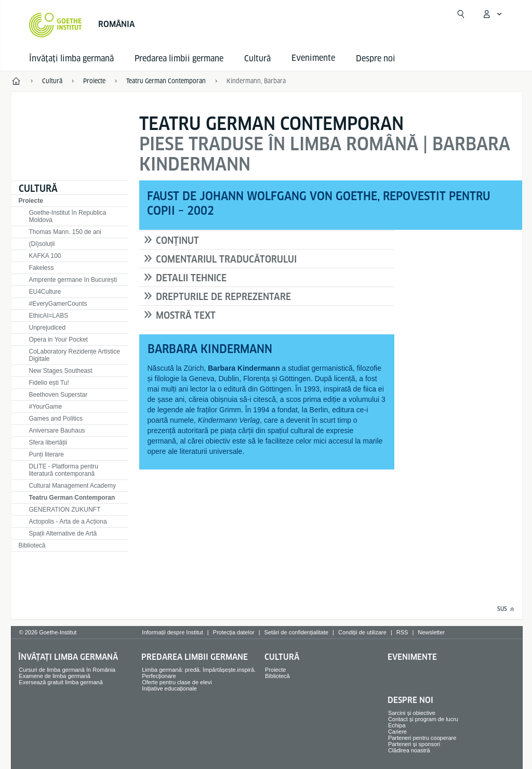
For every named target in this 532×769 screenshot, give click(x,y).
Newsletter (431, 632)
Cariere (397, 732)
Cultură (257, 58)
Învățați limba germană (71, 58)
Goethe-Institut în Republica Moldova (68, 216)
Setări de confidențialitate (297, 632)
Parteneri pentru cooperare (422, 738)
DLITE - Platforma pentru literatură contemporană (64, 470)
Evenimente (412, 657)
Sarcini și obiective (412, 713)
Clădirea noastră (409, 750)
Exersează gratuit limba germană (61, 682)
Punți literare (46, 454)
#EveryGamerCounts (58, 304)
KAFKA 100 (45, 256)
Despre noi (376, 58)
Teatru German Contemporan (72, 498)
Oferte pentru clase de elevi (177, 682)
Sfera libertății (48, 442)
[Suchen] (461, 14)
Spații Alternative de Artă (63, 533)
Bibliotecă (32, 545)
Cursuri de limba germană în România (67, 670)
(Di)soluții (42, 244)
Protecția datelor (234, 632)
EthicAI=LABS (49, 316)
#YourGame (46, 407)
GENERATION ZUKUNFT (65, 510)
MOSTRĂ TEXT (186, 315)
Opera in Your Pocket (58, 340)
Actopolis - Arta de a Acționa (68, 522)
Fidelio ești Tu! (49, 383)
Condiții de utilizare (362, 632)
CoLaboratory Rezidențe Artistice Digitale (75, 355)
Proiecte (31, 201)
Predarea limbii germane (179, 58)
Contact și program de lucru (423, 719)
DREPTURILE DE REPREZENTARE (223, 297)
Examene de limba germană (55, 676)
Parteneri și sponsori (414, 744)
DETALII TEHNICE (191, 278)
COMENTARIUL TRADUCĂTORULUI (226, 259)
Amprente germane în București (73, 280)
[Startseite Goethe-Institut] (55, 25)
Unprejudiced (48, 328)
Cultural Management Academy (72, 486)
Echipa (397, 725)
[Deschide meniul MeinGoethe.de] (492, 14)
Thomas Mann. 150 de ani (65, 232)
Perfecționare (159, 676)
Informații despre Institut (172, 632)
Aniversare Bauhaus (57, 431)
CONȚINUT (177, 240)
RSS (402, 632)
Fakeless (42, 268)
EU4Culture (45, 292)
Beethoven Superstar (58, 395)
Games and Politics (56, 419)
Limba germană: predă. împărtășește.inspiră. (199, 670)
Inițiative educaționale (169, 688)
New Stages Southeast (61, 371)
